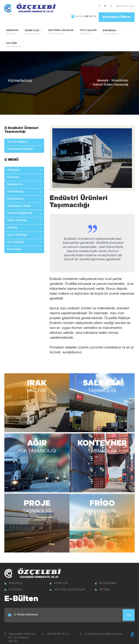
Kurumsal (24, 177)
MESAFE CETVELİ (127, 6)
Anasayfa (103, 81)
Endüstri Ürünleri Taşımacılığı (21, 130)
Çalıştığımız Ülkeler (117, 16)
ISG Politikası (24, 242)
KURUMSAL (111, 32)
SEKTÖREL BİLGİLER (61, 32)
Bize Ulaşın (24, 250)
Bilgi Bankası (24, 199)
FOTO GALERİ (88, 32)
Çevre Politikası (24, 235)
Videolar (24, 228)
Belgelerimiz (24, 185)
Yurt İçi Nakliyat (17, 142)
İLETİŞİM (14, 45)
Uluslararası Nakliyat (20, 149)
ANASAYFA (12, 32)
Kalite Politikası (24, 221)
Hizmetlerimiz (120, 81)
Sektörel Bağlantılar (24, 213)
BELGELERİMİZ (108, 580)
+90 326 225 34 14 (57, 630)
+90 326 (81, 16)
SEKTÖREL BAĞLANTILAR (69, 586)
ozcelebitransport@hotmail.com (103, 630)
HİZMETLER (33, 32)
